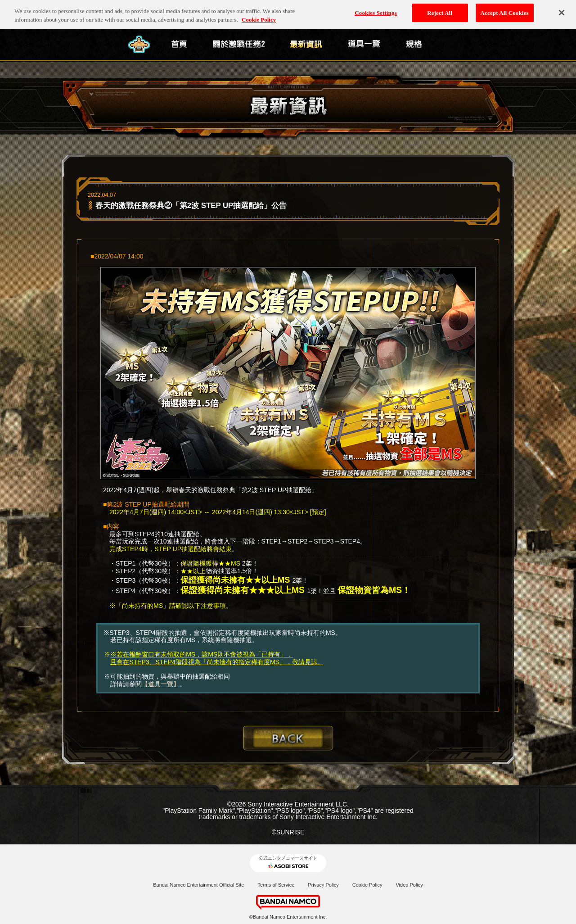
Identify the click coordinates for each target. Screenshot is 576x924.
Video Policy (409, 885)
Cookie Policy (367, 885)
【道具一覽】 (161, 684)
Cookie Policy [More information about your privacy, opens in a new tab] (259, 17)
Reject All (440, 10)
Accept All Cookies (505, 10)
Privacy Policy (323, 885)
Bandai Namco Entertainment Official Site (198, 885)
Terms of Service (276, 885)
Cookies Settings (376, 10)
